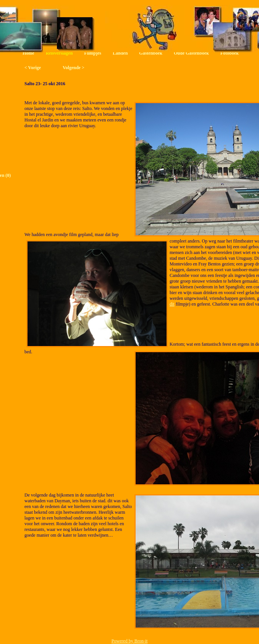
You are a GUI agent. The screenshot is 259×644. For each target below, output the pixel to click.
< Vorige (33, 68)
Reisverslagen (59, 53)
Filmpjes (93, 53)
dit (172, 304)
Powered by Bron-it (130, 641)
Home (28, 53)
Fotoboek (230, 53)
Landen (120, 53)
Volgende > (74, 68)
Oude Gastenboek (191, 53)
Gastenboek (151, 53)
